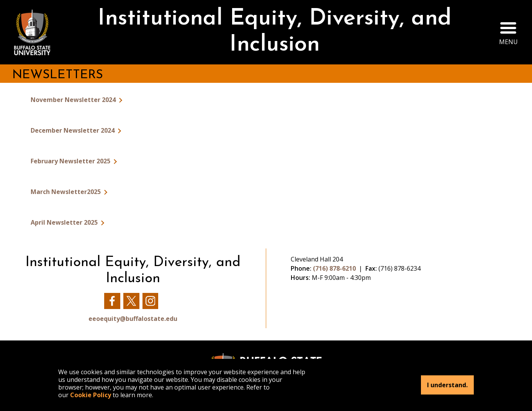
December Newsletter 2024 (73, 130)
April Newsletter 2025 (65, 222)
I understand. (447, 385)
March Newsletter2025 (66, 192)
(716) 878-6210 (334, 268)
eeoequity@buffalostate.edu (133, 319)
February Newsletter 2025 (71, 161)
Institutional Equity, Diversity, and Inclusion (275, 32)
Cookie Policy (91, 395)
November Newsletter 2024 (74, 100)
